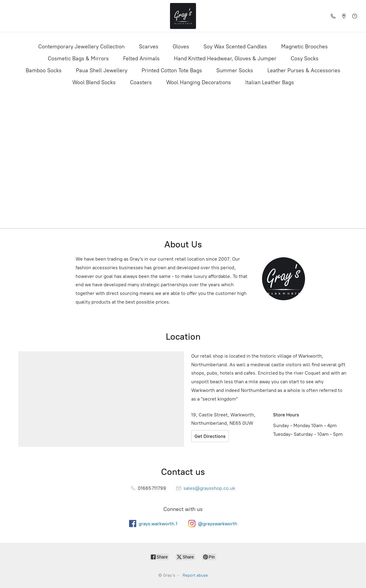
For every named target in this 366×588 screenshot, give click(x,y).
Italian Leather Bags (270, 82)
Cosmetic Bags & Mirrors (78, 59)
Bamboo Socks (44, 70)
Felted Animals (141, 59)
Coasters (141, 82)
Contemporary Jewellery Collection (81, 47)
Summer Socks (235, 70)
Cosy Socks (305, 59)
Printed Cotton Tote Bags (172, 70)
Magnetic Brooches (304, 47)
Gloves (181, 47)
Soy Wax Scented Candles (235, 47)
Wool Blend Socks (94, 82)
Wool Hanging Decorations (199, 82)
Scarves (149, 47)
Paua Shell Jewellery (102, 70)
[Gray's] (183, 16)
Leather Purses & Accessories (304, 70)
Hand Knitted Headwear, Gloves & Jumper (225, 59)
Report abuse (195, 575)
